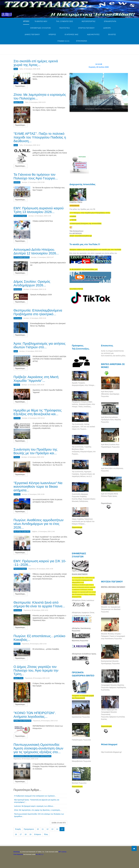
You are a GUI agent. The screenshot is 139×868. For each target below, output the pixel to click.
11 (43, 829)
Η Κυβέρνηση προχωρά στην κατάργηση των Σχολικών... (35, 796)
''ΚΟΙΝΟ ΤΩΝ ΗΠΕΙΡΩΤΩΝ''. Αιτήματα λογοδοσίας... (35, 715)
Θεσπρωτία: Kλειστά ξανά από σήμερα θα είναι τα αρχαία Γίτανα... (39, 604)
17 (21, 834)
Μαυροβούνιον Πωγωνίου (81, 761)
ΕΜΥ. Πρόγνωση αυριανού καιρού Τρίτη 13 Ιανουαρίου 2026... (39, 210)
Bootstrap (17, 852)
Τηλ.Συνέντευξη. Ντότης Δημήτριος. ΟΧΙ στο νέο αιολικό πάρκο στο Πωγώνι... (83, 427)
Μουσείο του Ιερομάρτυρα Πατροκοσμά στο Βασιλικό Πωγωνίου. (111, 609)
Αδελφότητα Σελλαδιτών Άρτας (84, 654)
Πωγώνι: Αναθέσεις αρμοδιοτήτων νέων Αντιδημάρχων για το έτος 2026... (39, 524)
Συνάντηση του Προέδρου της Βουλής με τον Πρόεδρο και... (35, 451)
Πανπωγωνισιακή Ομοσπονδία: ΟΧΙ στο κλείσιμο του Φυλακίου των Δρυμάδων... (39, 815)
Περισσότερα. (107, 503)
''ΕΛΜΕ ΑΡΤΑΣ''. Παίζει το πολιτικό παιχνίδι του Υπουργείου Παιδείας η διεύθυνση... (40, 137)
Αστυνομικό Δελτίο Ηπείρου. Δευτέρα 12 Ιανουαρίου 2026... (36, 251)
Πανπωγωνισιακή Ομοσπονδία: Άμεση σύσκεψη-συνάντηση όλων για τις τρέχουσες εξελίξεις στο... (38, 748)
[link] (90, 213)
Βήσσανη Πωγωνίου (80, 641)
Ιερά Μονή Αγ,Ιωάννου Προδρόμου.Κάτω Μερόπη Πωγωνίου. (111, 420)
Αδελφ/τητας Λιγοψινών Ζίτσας (83, 613)
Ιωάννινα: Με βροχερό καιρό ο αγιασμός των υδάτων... (34, 806)
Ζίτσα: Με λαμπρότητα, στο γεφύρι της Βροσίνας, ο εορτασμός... (38, 810)
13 (52, 829)
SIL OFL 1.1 (40, 854)
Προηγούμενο (29, 829)
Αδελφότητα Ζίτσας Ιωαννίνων (83, 600)
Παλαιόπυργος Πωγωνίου (81, 740)
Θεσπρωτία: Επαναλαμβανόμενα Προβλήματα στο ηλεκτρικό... (38, 312)
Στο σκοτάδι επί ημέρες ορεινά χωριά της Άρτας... (36, 63)
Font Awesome (18, 854)
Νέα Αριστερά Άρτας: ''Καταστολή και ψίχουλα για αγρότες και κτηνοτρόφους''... (37, 801)
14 (57, 829)
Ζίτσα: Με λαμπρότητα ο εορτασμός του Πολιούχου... (40, 96)
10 (38, 829)
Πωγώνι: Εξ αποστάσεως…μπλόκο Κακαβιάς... (39, 638)
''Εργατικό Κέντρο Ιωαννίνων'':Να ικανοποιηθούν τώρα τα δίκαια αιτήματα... (38, 487)
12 (48, 829)
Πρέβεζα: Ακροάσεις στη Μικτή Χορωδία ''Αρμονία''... (36, 379)
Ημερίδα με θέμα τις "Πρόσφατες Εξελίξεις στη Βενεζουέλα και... (38, 412)
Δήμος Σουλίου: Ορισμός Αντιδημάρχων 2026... (32, 283)
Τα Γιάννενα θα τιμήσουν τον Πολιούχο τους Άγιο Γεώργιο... (36, 176)
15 (62, 829)
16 (16, 834)
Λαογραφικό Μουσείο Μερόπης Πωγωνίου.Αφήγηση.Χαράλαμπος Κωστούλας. (114, 687)
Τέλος (46, 834)
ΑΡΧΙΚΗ (26, 21)
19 (30, 834)
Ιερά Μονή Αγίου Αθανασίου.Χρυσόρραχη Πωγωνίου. (110, 394)
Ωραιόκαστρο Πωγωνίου (81, 717)
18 (26, 834)
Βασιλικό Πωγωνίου (79, 783)
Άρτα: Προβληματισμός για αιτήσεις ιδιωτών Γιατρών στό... (40, 345)
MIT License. (63, 852)
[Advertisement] (57, 49)
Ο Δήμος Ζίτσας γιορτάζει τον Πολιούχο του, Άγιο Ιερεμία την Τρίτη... (36, 670)
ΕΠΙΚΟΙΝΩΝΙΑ (82, 41)
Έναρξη (18, 829)
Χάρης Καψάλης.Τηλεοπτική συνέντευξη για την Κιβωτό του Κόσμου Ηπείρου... (83, 521)
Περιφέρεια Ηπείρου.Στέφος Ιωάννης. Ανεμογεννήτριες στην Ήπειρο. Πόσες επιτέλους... (83, 404)
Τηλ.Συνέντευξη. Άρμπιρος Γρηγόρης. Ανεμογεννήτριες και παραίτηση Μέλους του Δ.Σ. (83, 474)
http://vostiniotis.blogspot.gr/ (111, 752)
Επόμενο (38, 834)
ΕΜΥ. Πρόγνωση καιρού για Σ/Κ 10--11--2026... (40, 563)
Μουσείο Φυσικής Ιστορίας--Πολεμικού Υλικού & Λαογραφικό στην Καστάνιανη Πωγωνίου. (113, 636)
